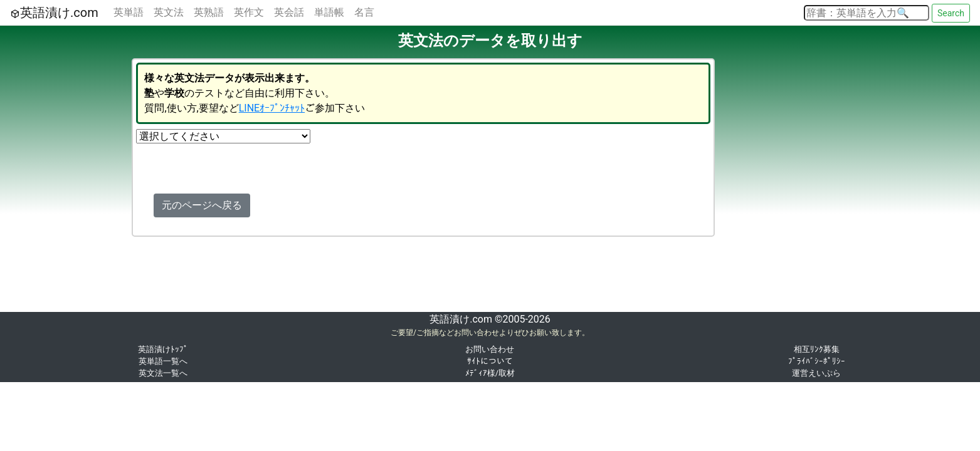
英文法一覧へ (163, 373)
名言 (364, 12)
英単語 (129, 12)
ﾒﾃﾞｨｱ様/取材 (490, 373)
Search (951, 13)
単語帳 (329, 12)
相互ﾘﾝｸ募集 (817, 349)
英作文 (249, 12)
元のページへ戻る (202, 205)
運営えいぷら (816, 373)
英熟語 (209, 12)
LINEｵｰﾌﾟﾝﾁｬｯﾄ (272, 108)
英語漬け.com (54, 13)
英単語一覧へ (163, 361)
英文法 (169, 12)
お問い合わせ (490, 349)
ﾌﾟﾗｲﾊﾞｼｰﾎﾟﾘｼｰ (817, 361)
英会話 (289, 12)
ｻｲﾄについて (490, 361)
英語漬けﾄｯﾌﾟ (163, 349)
